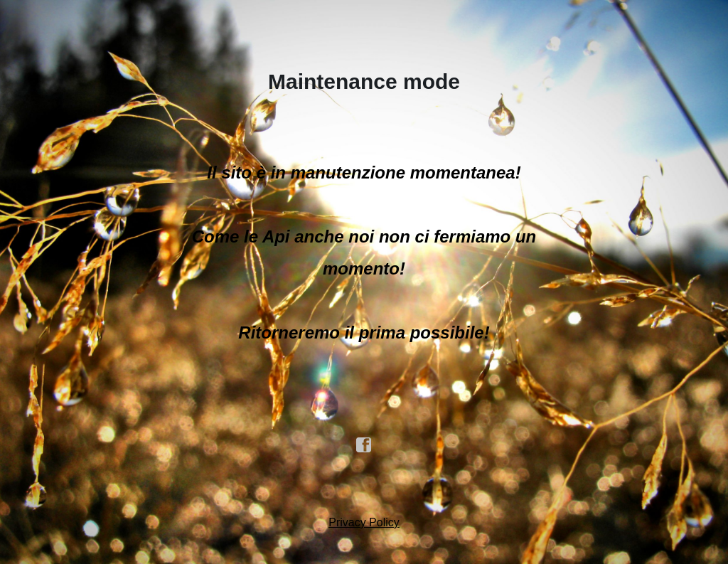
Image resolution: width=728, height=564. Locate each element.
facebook (364, 445)
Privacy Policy (364, 522)
